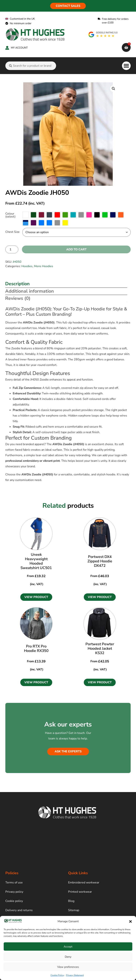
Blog (71, 901)
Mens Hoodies (44, 266)
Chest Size (12, 232)
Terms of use (14, 883)
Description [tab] (17, 284)
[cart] (126, 47)
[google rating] (103, 35)
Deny (68, 957)
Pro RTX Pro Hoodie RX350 (36, 649)
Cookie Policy (57, 975)
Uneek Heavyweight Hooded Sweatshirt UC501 (36, 561)
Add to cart (76, 249)
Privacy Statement (75, 975)
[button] (130, 921)
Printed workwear (80, 892)
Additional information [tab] (30, 291)
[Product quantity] (12, 249)
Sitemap (74, 910)
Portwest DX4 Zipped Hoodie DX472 (100, 561)
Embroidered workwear (84, 883)
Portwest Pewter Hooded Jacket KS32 (100, 649)
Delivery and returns (19, 910)
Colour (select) (10, 215)
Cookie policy (14, 901)
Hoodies (27, 266)
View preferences (68, 967)
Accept (68, 947)
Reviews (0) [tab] (18, 298)
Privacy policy (14, 892)
